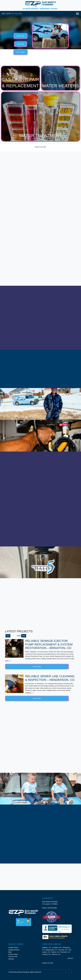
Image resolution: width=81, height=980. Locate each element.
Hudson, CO (55, 952)
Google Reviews (14, 950)
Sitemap (11, 959)
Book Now (21, 36)
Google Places (13, 947)
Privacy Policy (13, 954)
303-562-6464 (17, 14)
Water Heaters (61, 86)
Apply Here (21, 52)
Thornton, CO (63, 950)
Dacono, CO (56, 954)
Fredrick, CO (47, 954)
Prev (8, 636)
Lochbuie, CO (57, 947)
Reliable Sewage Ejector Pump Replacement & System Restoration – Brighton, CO (49, 644)
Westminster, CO (51, 950)
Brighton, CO (47, 947)
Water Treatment (41, 136)
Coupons (21, 44)
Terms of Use (13, 957)
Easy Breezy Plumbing (21, 972)
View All (70, 958)
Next (24, 636)
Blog (10, 952)
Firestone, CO (65, 952)
